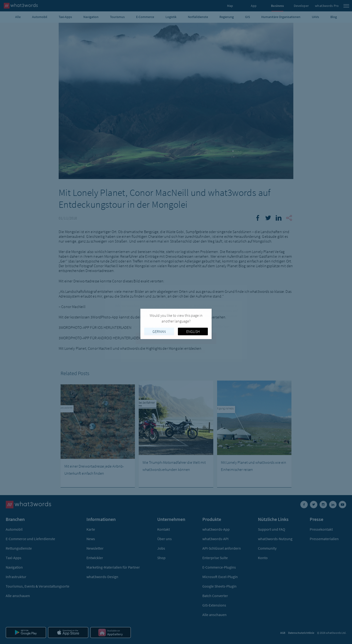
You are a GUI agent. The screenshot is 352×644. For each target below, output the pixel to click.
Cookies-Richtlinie (176, 321)
